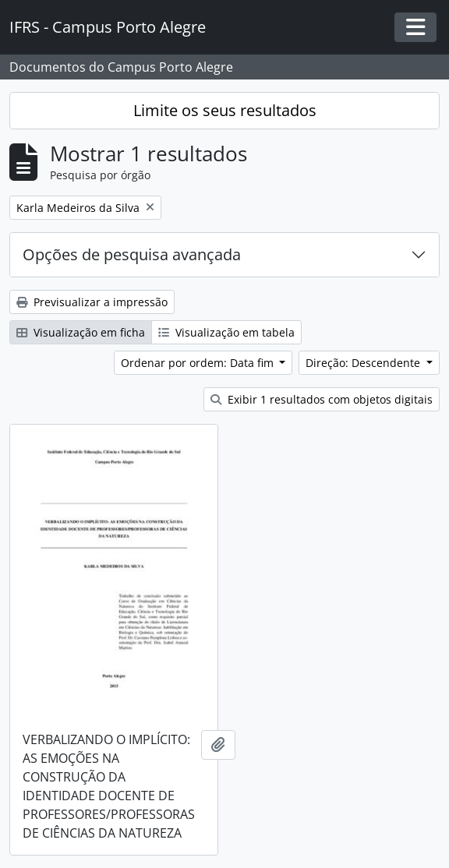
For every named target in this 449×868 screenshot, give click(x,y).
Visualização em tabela (226, 332)
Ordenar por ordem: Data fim (199, 363)
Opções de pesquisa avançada (132, 254)
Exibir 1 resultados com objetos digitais (322, 399)
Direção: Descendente (364, 363)
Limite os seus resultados (225, 110)
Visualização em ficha (81, 332)
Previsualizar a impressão (92, 302)
